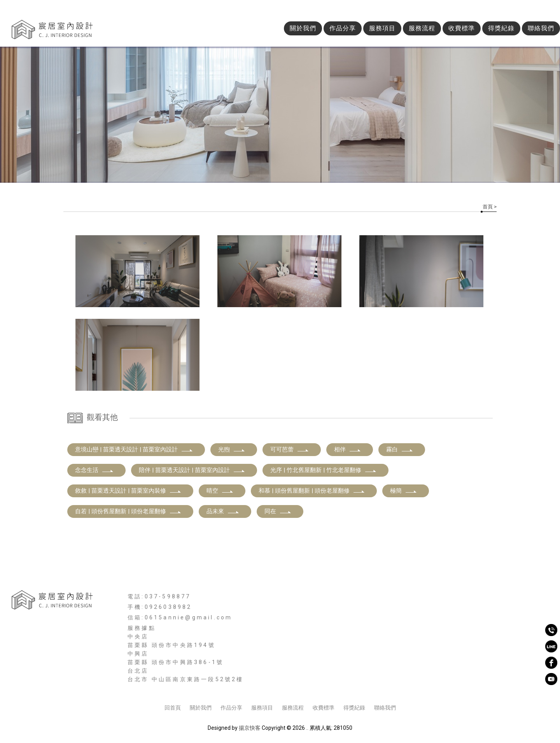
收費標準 (462, 28)
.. (307, 728)
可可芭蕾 (290, 449)
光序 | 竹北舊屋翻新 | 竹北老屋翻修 (324, 470)
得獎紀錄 (501, 28)
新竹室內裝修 (241, 687)
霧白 (400, 449)
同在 (278, 511)
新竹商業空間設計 (286, 687)
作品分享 (343, 28)
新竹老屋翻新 (407, 687)
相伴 (348, 449)
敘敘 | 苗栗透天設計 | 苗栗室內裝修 (128, 491)
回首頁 (173, 708)
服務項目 (382, 28)
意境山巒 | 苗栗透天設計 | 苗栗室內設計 (134, 449)
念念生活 (94, 470)
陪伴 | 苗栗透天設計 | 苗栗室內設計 (192, 470)
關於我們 (303, 28)
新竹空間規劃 (330, 687)
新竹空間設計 (203, 687)
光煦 (232, 449)
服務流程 (422, 28)
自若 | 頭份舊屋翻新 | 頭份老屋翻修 (128, 511)
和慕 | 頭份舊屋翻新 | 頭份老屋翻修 (312, 491)
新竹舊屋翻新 (369, 687)
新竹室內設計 (164, 687)
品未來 (223, 511)
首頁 (488, 207)
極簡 (404, 491)
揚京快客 (250, 728)
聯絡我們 (541, 28)
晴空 (220, 491)
